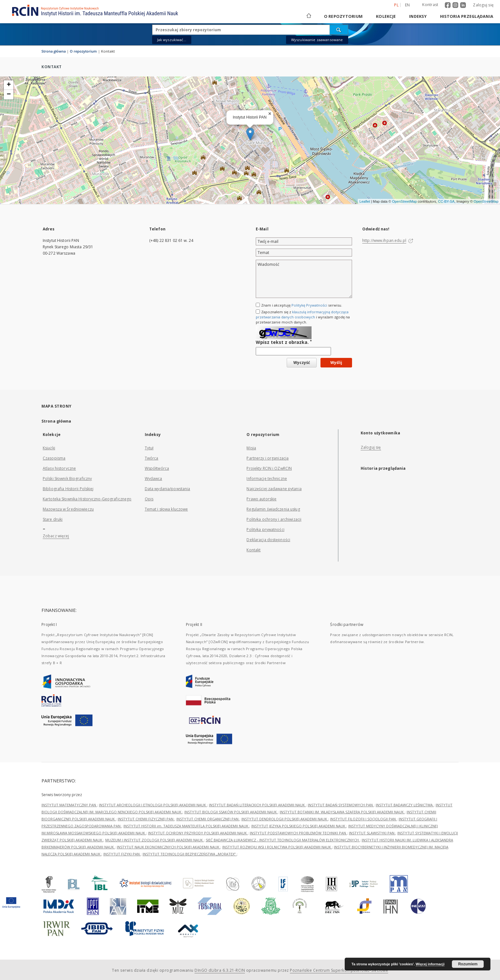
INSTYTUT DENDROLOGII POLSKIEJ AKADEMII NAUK (285, 819)
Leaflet (365, 201)
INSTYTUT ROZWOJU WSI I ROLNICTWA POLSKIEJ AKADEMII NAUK (277, 847)
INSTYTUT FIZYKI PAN (122, 854)
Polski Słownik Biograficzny (67, 479)
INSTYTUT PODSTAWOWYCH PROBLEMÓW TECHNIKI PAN (298, 833)
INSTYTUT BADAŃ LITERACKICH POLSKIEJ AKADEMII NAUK (257, 805)
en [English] (408, 5)
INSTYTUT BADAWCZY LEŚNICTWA (405, 805)
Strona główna (54, 51)
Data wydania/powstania (168, 489)
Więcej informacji (430, 964)
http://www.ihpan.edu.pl (384, 240)
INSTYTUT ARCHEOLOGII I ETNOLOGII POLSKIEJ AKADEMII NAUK (153, 805)
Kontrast (430, 5)
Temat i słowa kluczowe (166, 509)
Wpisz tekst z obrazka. (284, 342)
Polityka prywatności (265, 530)
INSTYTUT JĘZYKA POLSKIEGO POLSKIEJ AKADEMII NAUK (299, 826)
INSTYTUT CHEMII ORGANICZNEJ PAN (208, 819)
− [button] (9, 95)
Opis (149, 499)
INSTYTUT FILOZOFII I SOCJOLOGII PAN (363, 819)
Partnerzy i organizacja (268, 458)
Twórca (152, 458)
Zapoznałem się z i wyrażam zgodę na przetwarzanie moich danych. (303, 317)
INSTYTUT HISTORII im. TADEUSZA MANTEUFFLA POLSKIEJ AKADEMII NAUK (186, 826)
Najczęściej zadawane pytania (274, 489)
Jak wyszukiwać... (172, 40)
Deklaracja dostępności (268, 540)
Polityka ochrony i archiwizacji (274, 519)
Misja (251, 448)
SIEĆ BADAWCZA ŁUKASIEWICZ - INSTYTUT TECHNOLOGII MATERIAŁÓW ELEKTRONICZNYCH (283, 840)
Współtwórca (157, 468)
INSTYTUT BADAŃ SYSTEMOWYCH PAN (341, 805)
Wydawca (154, 479)
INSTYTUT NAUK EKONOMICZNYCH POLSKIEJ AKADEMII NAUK (169, 847)
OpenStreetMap (404, 201)
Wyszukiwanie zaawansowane (317, 40)
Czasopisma (54, 458)
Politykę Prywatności (309, 305)
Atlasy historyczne (59, 468)
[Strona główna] (308, 16)
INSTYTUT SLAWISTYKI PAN (372, 833)
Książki (49, 448)
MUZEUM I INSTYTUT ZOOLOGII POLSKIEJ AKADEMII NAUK (154, 840)
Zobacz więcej (56, 536)
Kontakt (254, 550)
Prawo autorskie (261, 499)
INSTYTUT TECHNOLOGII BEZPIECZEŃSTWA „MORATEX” (190, 854)
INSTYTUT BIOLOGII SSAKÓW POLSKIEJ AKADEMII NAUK (231, 812)
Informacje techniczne (267, 479)
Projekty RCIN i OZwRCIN (269, 468)
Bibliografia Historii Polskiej (68, 489)
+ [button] (9, 85)
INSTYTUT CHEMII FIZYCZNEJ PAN (146, 819)
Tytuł (149, 448)
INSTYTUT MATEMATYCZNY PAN (69, 805)
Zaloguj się (483, 5)
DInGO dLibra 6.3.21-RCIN (220, 970)
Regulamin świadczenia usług (273, 509)
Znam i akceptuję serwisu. (302, 305)
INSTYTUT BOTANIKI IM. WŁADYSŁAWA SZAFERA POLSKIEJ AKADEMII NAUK (342, 812)
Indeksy (418, 16)
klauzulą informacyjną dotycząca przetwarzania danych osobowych (302, 314)
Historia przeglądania (467, 16)
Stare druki (53, 519)
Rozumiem (468, 964)
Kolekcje (386, 16)
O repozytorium (343, 16)
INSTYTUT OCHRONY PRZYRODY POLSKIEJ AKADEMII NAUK (198, 833)
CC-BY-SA (446, 201)
